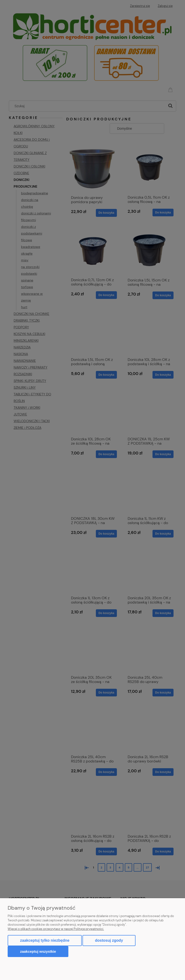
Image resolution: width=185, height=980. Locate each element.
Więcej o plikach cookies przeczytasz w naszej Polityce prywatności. (56, 929)
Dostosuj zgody (109, 940)
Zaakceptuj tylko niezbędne (45, 940)
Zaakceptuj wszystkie (38, 951)
